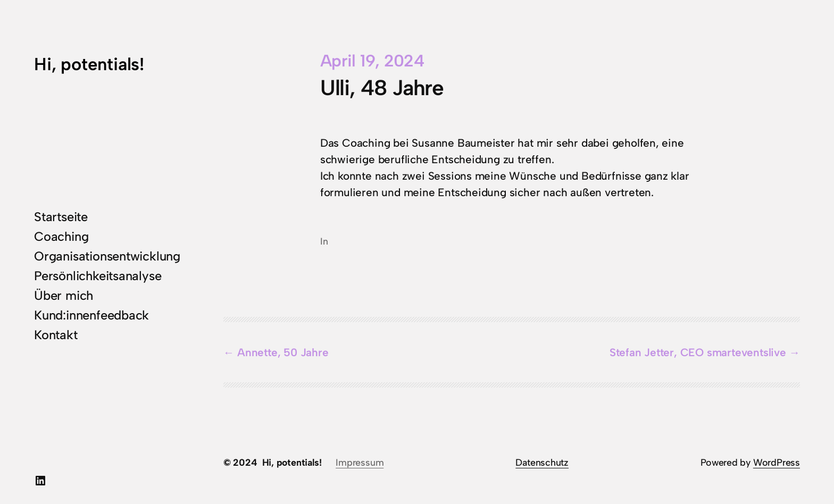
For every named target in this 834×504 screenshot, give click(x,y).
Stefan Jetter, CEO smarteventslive (698, 352)
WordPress (777, 462)
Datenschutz (542, 462)
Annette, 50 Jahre (283, 352)
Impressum (360, 462)
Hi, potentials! (89, 64)
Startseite (61, 217)
